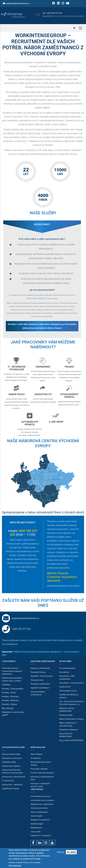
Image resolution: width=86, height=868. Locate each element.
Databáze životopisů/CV (40, 820)
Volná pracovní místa (39, 808)
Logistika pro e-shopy (11, 788)
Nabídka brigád (37, 824)
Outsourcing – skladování (12, 785)
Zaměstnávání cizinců (68, 691)
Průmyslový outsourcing (12, 758)
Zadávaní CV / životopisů (41, 836)
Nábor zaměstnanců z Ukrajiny (72, 719)
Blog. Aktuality (8, 708)
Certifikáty (6, 685)
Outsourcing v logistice (11, 766)
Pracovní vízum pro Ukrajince (42, 773)
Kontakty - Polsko (9, 693)
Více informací (15, 866)
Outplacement (65, 687)
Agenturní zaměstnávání (40, 668)
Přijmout (61, 852)
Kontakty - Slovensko (10, 697)
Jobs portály (36, 832)
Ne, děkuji (71, 852)
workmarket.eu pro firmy (40, 796)
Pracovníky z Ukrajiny (39, 769)
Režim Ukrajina (37, 754)
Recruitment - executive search (72, 683)
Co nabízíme (36, 758)
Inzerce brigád (36, 816)
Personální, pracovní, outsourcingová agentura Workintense (12, 671)
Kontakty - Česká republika (13, 689)
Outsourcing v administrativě (13, 777)
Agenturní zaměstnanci (40, 688)
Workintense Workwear (69, 730)
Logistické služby (9, 762)
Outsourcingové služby (11, 754)
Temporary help (37, 680)
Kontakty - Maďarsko (10, 700)
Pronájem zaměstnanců (40, 684)
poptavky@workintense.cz (18, 3)
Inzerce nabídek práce (39, 812)
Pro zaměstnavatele (67, 668)
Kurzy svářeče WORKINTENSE (71, 740)
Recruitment (64, 672)
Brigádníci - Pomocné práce (42, 676)
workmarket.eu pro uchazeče (42, 800)
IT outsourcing (8, 781)
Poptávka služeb (66, 715)
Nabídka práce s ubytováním (42, 804)
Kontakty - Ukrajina (9, 704)
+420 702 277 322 (21, 629)
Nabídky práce (36, 828)
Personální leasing (38, 672)
